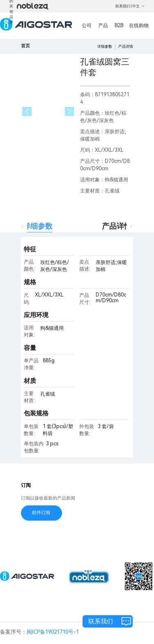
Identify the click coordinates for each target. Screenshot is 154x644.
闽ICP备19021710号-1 (53, 632)
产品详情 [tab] (117, 226)
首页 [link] (25, 46)
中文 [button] (139, 6)
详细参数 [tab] (38, 226)
